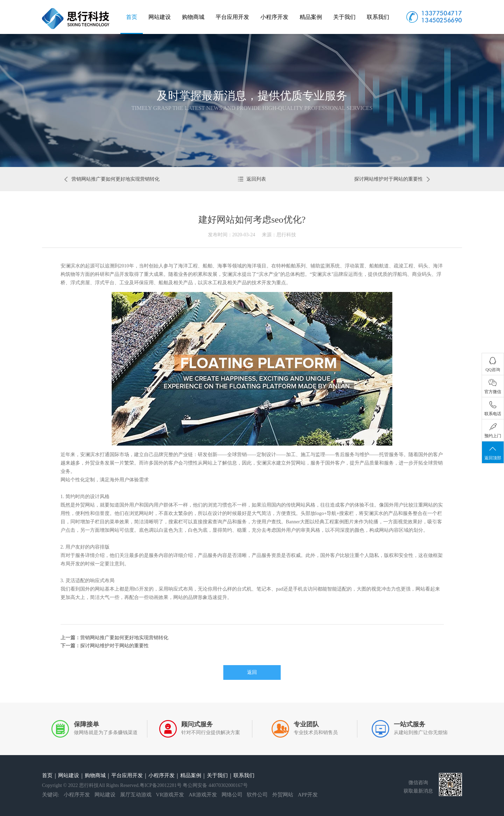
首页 (132, 17)
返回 (252, 672)
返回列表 (252, 179)
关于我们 (344, 17)
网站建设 (160, 17)
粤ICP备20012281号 (161, 785)
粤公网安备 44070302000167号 (215, 785)
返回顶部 (493, 453)
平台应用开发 (232, 17)
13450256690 (442, 20)
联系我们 (378, 17)
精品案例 (311, 17)
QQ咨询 (493, 365)
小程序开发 (274, 17)
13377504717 (442, 13)
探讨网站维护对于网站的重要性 (392, 179)
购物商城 (193, 17)
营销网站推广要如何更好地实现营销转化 (112, 179)
